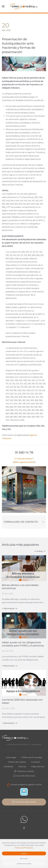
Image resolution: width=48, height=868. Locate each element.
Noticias (21, 767)
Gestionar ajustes (24, 864)
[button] (3, 6)
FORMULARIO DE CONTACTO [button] (24, 522)
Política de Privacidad (31, 757)
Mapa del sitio (37, 767)
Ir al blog (39, 551)
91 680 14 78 (24, 452)
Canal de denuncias (23, 776)
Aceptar (24, 853)
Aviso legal (10, 757)
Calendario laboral (23, 802)
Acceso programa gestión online (23, 785)
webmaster (35, 744)
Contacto (35, 762)
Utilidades (7, 767)
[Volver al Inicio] (24, 6)
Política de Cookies (16, 762)
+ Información (8, 608)
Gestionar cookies (23, 771)
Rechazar (24, 858)
